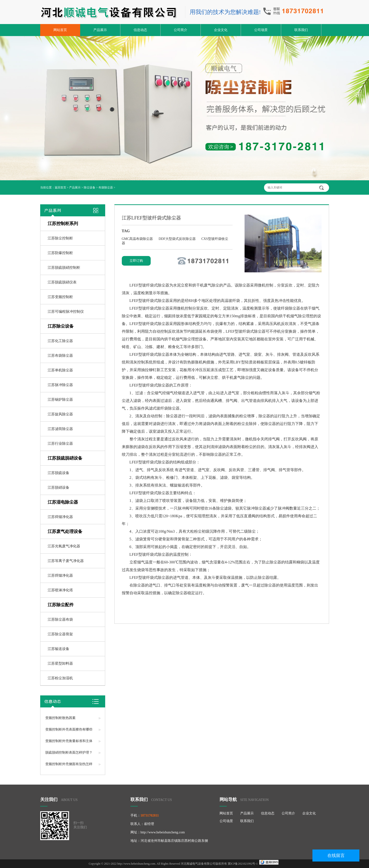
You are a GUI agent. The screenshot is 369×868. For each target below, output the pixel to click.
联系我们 (301, 30)
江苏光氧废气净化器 (64, 546)
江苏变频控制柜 (60, 297)
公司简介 (181, 30)
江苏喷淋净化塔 (60, 590)
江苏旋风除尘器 (60, 414)
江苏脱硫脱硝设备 (65, 458)
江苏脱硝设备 (58, 487)
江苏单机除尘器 (60, 370)
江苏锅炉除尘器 (60, 400)
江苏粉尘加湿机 (60, 678)
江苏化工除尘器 (60, 341)
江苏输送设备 (58, 649)
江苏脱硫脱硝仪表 (62, 282)
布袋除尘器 (106, 187)
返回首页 (60, 187)
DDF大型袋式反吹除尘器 (178, 239)
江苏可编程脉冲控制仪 (66, 312)
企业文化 (221, 30)
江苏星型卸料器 (60, 663)
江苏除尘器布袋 (60, 619)
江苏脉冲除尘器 (60, 385)
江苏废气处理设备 (65, 531)
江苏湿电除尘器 (63, 502)
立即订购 (136, 261)
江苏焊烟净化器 (60, 517)
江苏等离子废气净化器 (66, 561)
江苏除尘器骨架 (60, 634)
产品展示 (100, 30)
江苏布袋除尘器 (60, 356)
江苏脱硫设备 (58, 473)
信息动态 (140, 30)
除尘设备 (90, 187)
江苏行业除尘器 (60, 443)
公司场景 (261, 30)
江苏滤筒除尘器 (60, 429)
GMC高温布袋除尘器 (138, 239)
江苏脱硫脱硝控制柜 (64, 268)
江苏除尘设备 (61, 326)
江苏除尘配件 (61, 605)
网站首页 (60, 30)
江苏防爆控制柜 (60, 253)
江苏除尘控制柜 (60, 238)
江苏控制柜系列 (63, 224)
